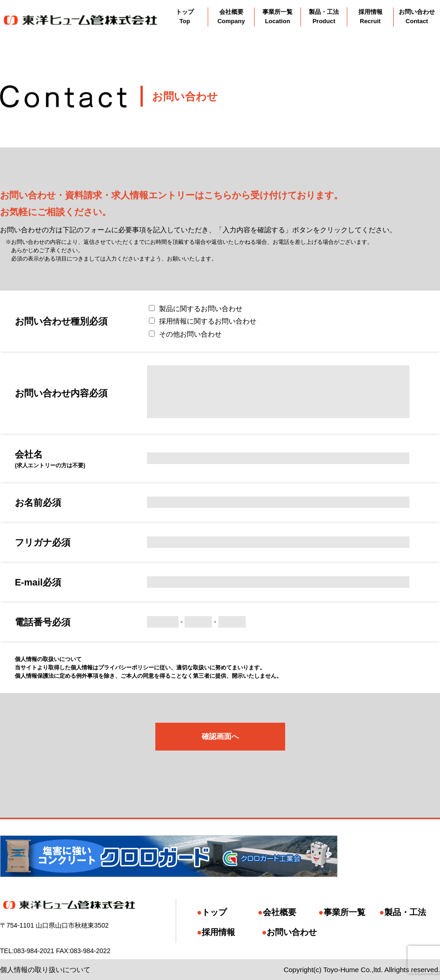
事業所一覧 (344, 912)
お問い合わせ (292, 932)
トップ (214, 912)
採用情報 (218, 932)
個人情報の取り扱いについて (45, 970)
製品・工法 (405, 912)
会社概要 (280, 912)
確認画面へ (220, 736)
